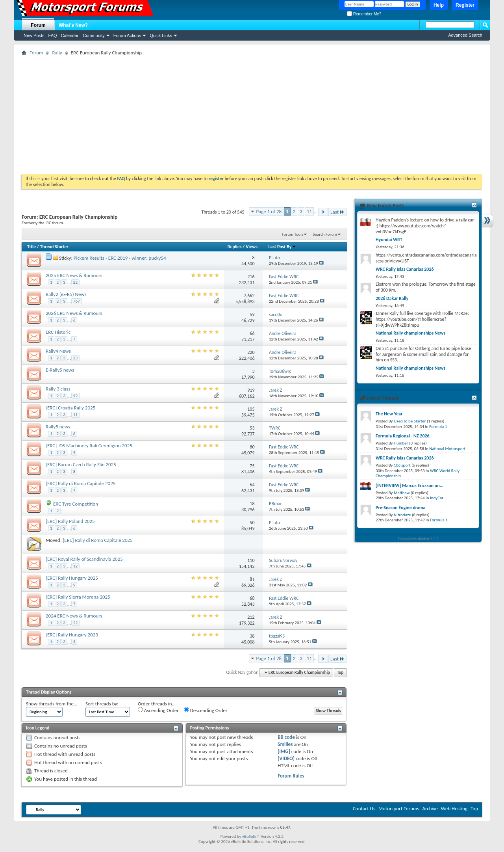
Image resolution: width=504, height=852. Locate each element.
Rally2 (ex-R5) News (66, 294)
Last (337, 212)
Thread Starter (54, 247)
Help (439, 5)
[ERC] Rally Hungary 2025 (72, 578)
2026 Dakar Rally (392, 298)
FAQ (53, 35)
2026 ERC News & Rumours (74, 313)
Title (31, 247)
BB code (286, 737)
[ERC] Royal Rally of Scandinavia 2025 (84, 559)
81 (252, 579)
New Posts (34, 35)
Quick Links (161, 35)
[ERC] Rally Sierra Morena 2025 (78, 597)
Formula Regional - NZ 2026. (403, 436)
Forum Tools (293, 234)
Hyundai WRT (389, 240)
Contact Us (364, 808)
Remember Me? (364, 14)
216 (251, 277)
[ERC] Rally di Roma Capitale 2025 (81, 483)
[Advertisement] (252, 115)
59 (252, 314)
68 (252, 598)
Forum (38, 25)
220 (251, 352)
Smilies (285, 744)
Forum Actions (127, 35)
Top (340, 672)
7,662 (249, 296)
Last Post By (282, 247)
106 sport (402, 465)
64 (252, 485)
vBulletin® (251, 836)
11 (309, 211)
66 (252, 333)
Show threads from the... (52, 704)
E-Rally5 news (60, 370)
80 (252, 447)
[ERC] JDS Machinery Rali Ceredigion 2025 (89, 446)
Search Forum (325, 234)
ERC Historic (58, 332)
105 (251, 409)
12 (75, 566)
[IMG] (284, 751)
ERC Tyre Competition (76, 504)
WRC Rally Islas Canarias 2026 (405, 269)
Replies (235, 247)
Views (252, 247)
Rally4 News (58, 351)
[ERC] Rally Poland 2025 (70, 521)
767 (77, 301)
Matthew (402, 493)
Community (94, 35)
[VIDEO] (286, 758)
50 (252, 523)
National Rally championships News (410, 333)
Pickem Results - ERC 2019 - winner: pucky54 (120, 258)
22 (75, 282)
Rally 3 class (58, 389)
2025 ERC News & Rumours (74, 275)
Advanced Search (465, 35)
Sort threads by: (102, 704)
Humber (401, 443)
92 (75, 396)
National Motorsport (447, 449)
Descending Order (206, 710)
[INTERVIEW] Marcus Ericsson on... (409, 486)
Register (465, 5)
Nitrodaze (402, 515)
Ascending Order (158, 710)
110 (251, 560)
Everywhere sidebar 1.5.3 (418, 539)
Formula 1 (438, 427)
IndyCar (437, 498)
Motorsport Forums (399, 808)
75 (252, 466)
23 (75, 358)
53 (252, 428)
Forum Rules (291, 776)
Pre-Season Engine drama (400, 508)
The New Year (389, 414)
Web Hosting (454, 808)
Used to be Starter (410, 421)
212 (251, 617)
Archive (430, 808)
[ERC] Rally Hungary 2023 (72, 635)
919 (251, 390)
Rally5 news (58, 427)
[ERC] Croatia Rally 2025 (70, 408)
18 (252, 504)
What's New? (73, 25)
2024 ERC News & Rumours (74, 616)
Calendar (70, 35)
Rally (57, 53)
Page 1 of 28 (269, 211)
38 (252, 636)
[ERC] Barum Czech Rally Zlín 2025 (81, 464)
